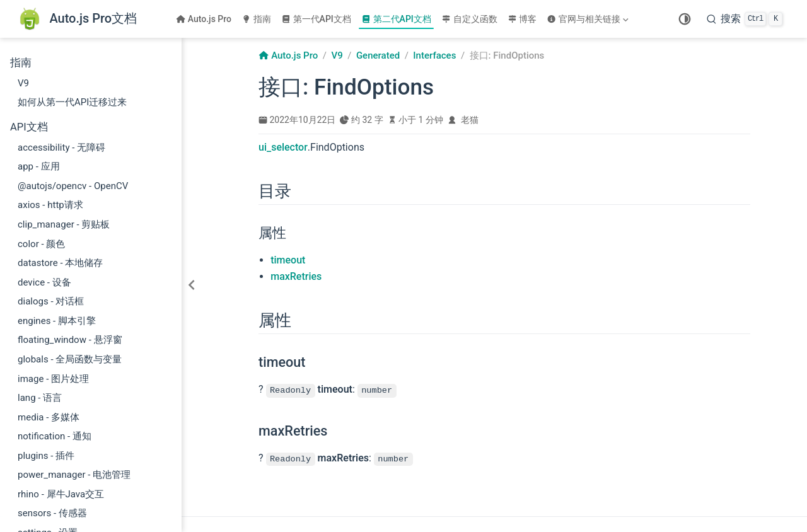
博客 (522, 19)
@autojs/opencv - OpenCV (73, 186)
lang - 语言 (40, 398)
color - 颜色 (41, 244)
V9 (23, 83)
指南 (256, 19)
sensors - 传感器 (52, 513)
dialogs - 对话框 (51, 301)
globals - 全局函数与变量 (70, 359)
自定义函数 (469, 19)
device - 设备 (44, 282)
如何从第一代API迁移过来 (72, 102)
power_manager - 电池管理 (74, 475)
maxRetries (296, 276)
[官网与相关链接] (589, 19)
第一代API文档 (316, 19)
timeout (288, 260)
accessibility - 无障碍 (61, 147)
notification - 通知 (55, 436)
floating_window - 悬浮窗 (70, 340)
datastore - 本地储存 (60, 263)
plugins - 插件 (46, 456)
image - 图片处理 (53, 379)
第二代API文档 (396, 19)
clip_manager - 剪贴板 (64, 224)
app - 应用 (39, 166)
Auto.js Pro (204, 19)
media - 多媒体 (49, 417)
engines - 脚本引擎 (57, 321)
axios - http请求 (50, 205)
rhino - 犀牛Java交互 (61, 494)
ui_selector (283, 147)
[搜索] (745, 19)
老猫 (470, 120)
